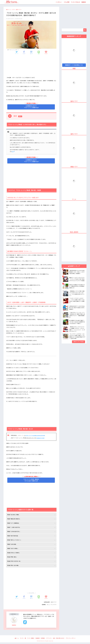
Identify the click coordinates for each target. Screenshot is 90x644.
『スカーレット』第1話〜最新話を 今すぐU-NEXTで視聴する (31, 480)
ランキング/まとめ (75, 2)
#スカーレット (29, 436)
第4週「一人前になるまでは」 (14, 528)
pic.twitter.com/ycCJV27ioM (39, 436)
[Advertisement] (31, 67)
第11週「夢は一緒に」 (13, 558)
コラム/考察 (67, 2)
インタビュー (59, 2)
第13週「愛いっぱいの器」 (14, 567)
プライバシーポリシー (71, 640)
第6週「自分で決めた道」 (13, 537)
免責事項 (38, 640)
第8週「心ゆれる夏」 (12, 545)
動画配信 (84, 2)
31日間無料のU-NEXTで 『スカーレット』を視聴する (30, 107)
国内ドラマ (54, 604)
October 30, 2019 (41, 438)
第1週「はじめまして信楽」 (14, 515)
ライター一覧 (23, 640)
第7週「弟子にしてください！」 (15, 541)
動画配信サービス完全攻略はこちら (74, 65)
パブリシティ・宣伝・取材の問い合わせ (55, 640)
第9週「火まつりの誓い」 (13, 550)
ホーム (17, 640)
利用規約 (43, 640)
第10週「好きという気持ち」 (14, 554)
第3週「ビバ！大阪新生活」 (14, 524)
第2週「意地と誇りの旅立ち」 (14, 519)
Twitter (25, 626)
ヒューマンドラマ (52, 606)
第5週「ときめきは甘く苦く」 (14, 532)
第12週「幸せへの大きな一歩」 (15, 563)
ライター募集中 (31, 640)
